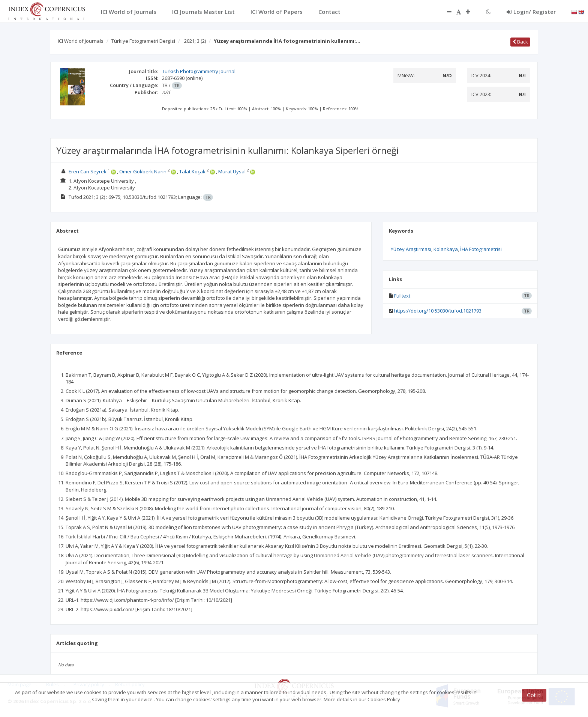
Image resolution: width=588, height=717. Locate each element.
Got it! (534, 695)
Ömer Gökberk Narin (143, 171)
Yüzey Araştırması (411, 249)
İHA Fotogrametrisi (481, 249)
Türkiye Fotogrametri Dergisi (143, 41)
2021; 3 (195, 41)
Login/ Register (531, 12)
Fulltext (402, 296)
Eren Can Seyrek (88, 171)
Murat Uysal (232, 171)
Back (520, 42)
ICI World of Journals (81, 41)
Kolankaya (446, 249)
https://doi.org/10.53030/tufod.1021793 (438, 311)
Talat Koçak (192, 171)
